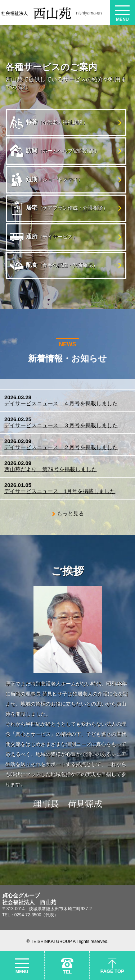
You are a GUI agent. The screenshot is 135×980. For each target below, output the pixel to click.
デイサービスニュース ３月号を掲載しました (61, 425)
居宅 (59, 208)
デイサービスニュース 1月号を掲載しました (60, 491)
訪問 (55, 151)
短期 (46, 180)
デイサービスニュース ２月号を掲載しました (61, 447)
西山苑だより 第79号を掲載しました (51, 469)
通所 (44, 237)
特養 (49, 123)
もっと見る (70, 513)
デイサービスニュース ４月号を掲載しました (61, 403)
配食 (54, 265)
